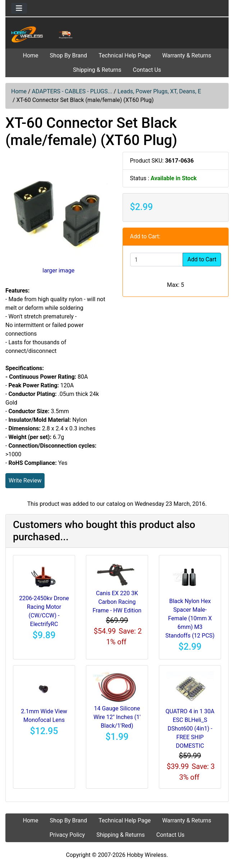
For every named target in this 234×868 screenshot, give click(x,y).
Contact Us (147, 70)
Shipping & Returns (97, 70)
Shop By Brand (69, 55)
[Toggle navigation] (19, 8)
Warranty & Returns (187, 55)
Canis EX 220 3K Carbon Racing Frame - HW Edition (117, 602)
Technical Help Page (125, 55)
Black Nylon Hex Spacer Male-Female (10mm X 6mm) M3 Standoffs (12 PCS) (190, 618)
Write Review (25, 480)
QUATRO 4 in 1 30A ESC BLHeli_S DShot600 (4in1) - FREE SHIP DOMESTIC (190, 729)
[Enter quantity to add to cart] (157, 260)
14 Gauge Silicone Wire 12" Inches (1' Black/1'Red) (117, 717)
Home (31, 55)
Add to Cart (202, 259)
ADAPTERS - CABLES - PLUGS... (72, 91)
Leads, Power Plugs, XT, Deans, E (159, 91)
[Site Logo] (43, 34)
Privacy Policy (67, 835)
